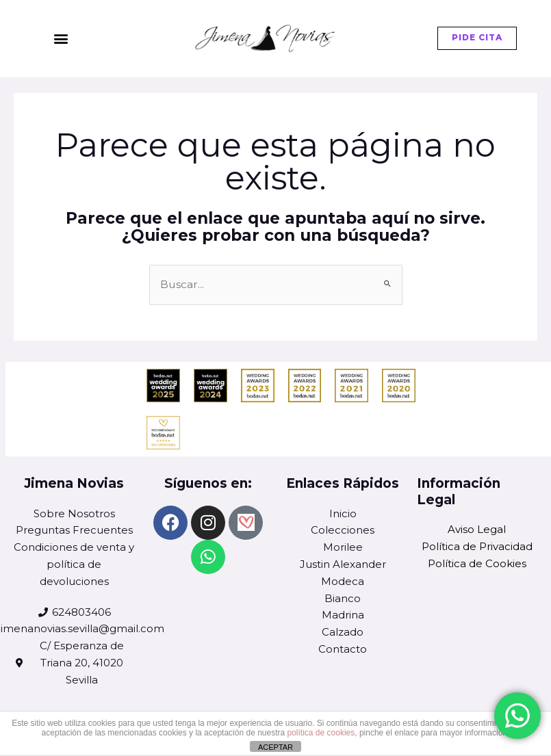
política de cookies (321, 733)
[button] (61, 39)
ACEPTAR (275, 747)
